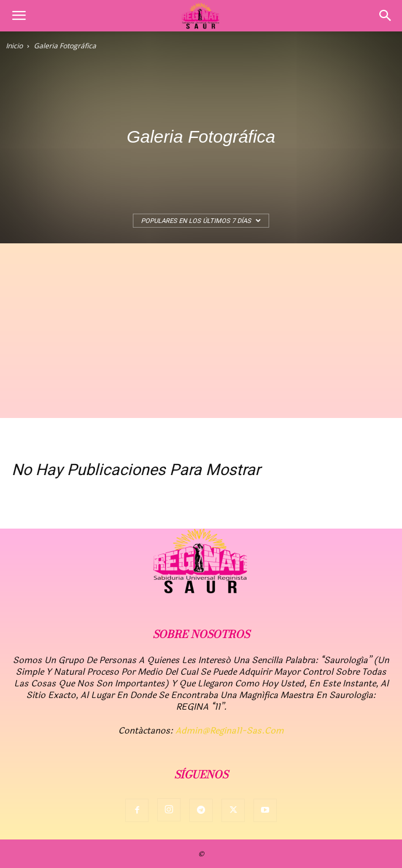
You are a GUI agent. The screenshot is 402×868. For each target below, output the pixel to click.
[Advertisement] (201, 331)
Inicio (14, 46)
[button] (19, 16)
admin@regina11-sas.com (230, 731)
